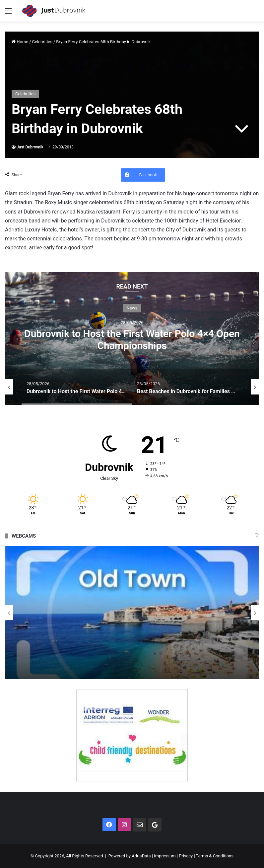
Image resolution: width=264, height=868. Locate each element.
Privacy (186, 856)
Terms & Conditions (215, 856)
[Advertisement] (132, 71)
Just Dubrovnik (30, 147)
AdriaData (141, 856)
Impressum (165, 856)
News (132, 308)
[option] (132, 339)
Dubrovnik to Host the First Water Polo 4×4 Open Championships (132, 339)
